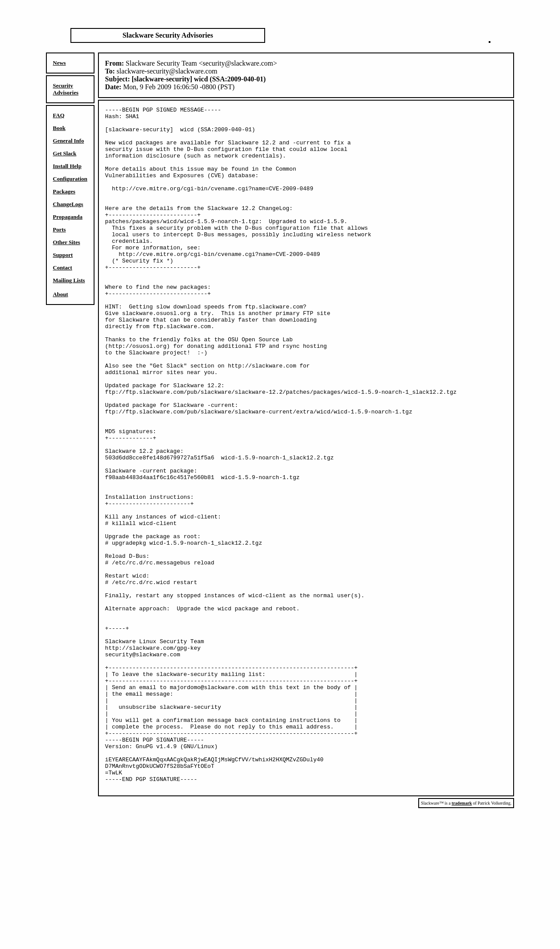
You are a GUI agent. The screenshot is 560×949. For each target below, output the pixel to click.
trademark (462, 940)
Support (63, 255)
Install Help (67, 166)
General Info (68, 141)
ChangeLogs (68, 204)
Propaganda (68, 217)
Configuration (70, 179)
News (59, 63)
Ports (59, 229)
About (61, 294)
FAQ (59, 115)
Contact (63, 268)
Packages (64, 191)
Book (59, 128)
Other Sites (66, 242)
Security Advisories (66, 89)
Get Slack (65, 153)
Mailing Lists (69, 280)
